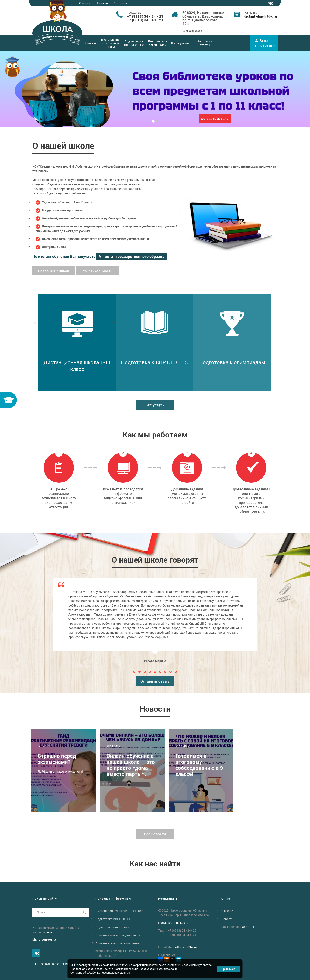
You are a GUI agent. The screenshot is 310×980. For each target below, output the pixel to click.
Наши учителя (181, 43)
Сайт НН (248, 927)
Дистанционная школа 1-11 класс (119, 911)
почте (51, 932)
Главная (91, 43)
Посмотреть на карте (173, 923)
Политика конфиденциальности (118, 935)
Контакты (120, 3)
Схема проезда (192, 31)
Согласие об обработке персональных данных (100, 972)
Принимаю (228, 969)
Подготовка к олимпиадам (158, 43)
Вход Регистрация (264, 43)
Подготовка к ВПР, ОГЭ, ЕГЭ (134, 43)
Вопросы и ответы (205, 43)
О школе (85, 3)
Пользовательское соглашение (117, 943)
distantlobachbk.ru (261, 16)
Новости (102, 3)
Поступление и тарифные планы (110, 43)
